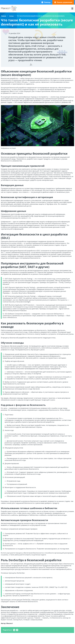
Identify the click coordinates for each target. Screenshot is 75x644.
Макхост (4, 11)
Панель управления (65, 2)
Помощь (47, 2)
